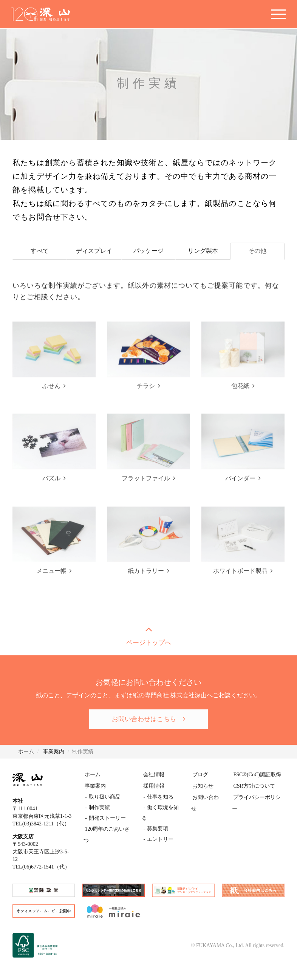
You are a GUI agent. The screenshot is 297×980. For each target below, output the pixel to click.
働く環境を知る (165, 807)
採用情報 (154, 786)
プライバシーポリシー (258, 797)
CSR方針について (252, 786)
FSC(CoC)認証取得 (256, 775)
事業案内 (96, 786)
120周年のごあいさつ (110, 828)
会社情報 (154, 775)
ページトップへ (148, 635)
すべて (40, 251)
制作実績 (99, 807)
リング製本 (203, 251)
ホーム (93, 775)
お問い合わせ (208, 797)
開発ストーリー (107, 818)
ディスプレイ (94, 251)
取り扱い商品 (104, 797)
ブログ (200, 775)
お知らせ (203, 786)
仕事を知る (160, 797)
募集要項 (157, 818)
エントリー (160, 828)
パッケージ (148, 251)
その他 (257, 251)
